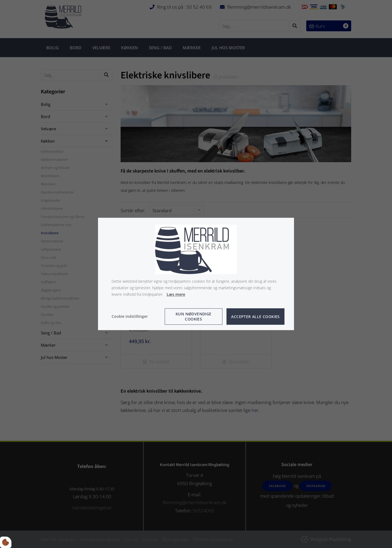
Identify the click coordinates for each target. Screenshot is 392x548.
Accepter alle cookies (255, 317)
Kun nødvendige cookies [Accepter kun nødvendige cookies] (194, 317)
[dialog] (196, 274)
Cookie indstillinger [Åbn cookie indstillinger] (130, 317)
